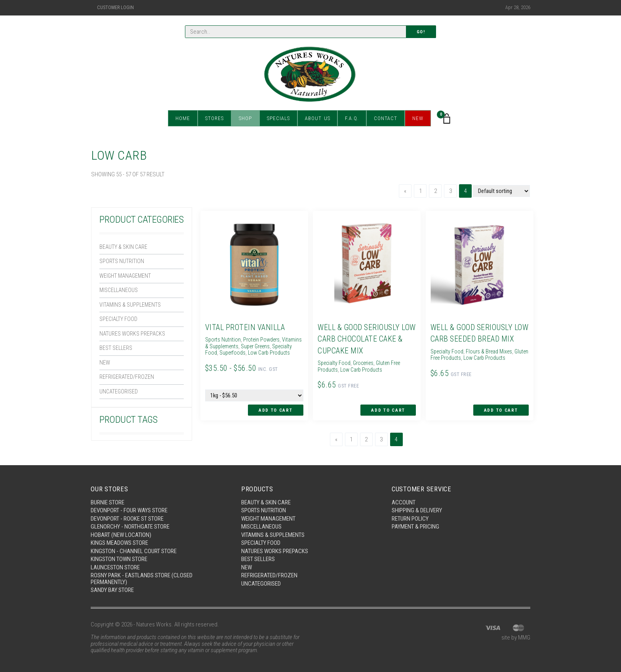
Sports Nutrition (122, 262)
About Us (318, 119)
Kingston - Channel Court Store (134, 550)
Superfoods (257, 353)
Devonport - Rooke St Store (127, 518)
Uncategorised (119, 396)
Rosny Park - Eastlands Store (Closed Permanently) (142, 578)
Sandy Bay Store (112, 590)
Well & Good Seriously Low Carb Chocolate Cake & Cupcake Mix (366, 339)
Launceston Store (115, 567)
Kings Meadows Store (119, 542)
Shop (245, 119)
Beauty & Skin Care (124, 247)
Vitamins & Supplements (132, 307)
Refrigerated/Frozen (127, 381)
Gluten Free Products (454, 358)
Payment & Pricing (415, 526)
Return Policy (410, 518)
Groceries (367, 363)
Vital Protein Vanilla (244, 327)
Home (183, 119)
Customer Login (115, 8)
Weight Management (126, 277)
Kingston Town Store (119, 559)
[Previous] (405, 191)
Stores (214, 119)
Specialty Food (119, 321)
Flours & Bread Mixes (492, 351)
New (418, 119)
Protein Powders (264, 340)
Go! (421, 32)
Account (404, 502)
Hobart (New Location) (121, 534)
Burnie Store (108, 502)
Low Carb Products (364, 369)
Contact (386, 119)
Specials (278, 119)
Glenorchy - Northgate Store (130, 526)
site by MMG (516, 637)
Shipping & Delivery (417, 510)
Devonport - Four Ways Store (129, 510)
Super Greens (281, 346)
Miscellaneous (120, 292)
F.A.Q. (352, 119)
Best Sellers (117, 351)
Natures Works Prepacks (133, 336)
